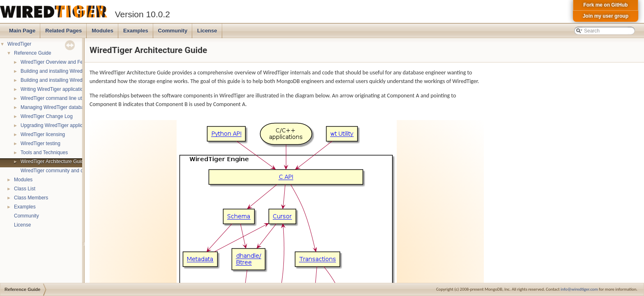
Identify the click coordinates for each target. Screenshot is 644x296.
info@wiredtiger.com (579, 289)
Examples (136, 31)
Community (173, 31)
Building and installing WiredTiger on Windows (71, 80)
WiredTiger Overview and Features (59, 62)
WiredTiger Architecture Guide (53, 162)
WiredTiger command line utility (55, 98)
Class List (25, 189)
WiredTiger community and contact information (71, 171)
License (207, 31)
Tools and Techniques (44, 153)
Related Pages (63, 31)
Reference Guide (33, 53)
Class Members (31, 198)
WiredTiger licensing (43, 134)
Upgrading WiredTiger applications (58, 125)
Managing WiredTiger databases (56, 107)
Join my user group (606, 16)
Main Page (22, 31)
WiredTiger (19, 44)
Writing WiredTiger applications (54, 89)
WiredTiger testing (40, 143)
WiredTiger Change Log (47, 116)
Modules (102, 31)
